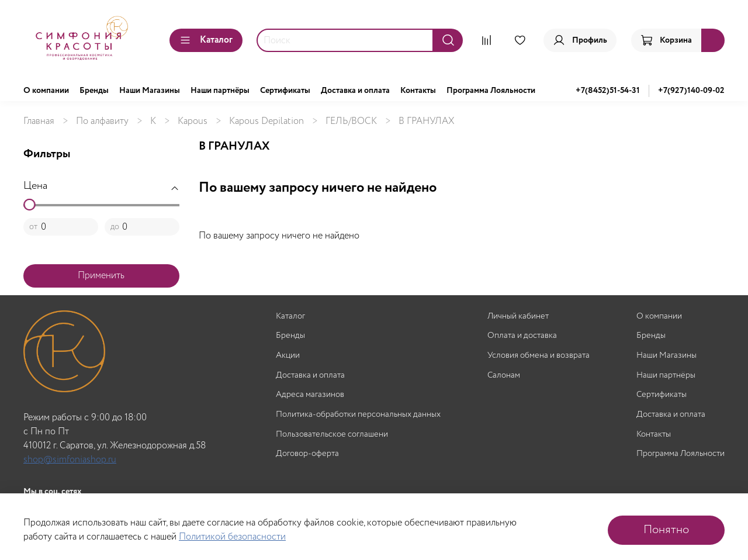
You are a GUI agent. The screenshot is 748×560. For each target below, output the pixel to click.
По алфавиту (102, 121)
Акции (288, 356)
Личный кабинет (518, 317)
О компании (46, 91)
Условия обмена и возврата (539, 356)
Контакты (418, 91)
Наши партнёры (220, 91)
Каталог (206, 40)
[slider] (29, 205)
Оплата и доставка (522, 336)
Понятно (666, 530)
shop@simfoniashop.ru (70, 460)
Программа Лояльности (491, 91)
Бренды (94, 91)
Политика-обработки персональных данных (358, 415)
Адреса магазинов (310, 395)
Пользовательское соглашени (332, 435)
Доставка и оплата (355, 91)
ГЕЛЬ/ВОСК (351, 121)
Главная (39, 121)
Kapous (193, 121)
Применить (101, 276)
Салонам (504, 376)
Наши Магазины (150, 91)
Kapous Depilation (266, 121)
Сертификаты (285, 91)
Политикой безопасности (232, 537)
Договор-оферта (307, 454)
